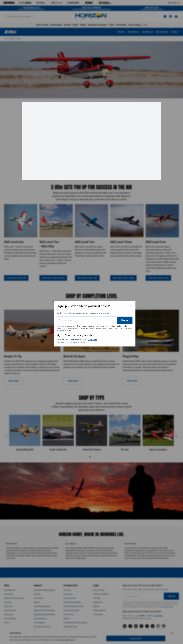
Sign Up (117, 318)
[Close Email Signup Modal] (124, 304)
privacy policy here (85, 329)
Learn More (93, 338)
